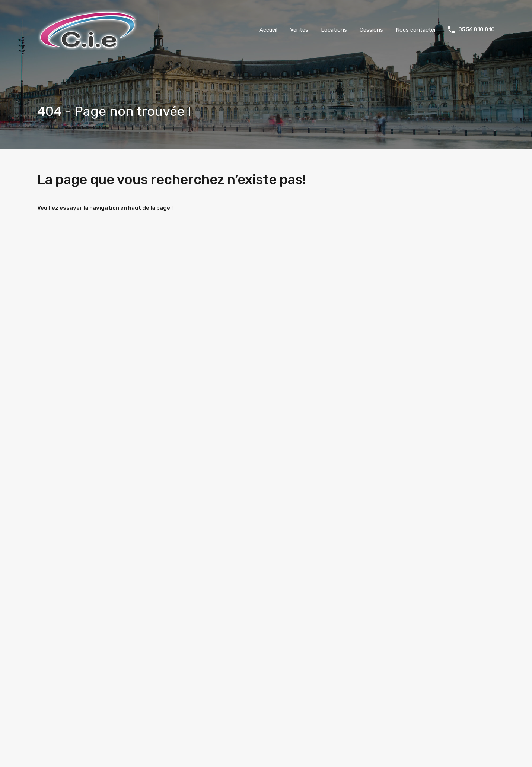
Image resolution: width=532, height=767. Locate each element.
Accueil (268, 30)
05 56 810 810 (477, 30)
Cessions (371, 30)
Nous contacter (416, 30)
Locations (334, 30)
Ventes (299, 30)
